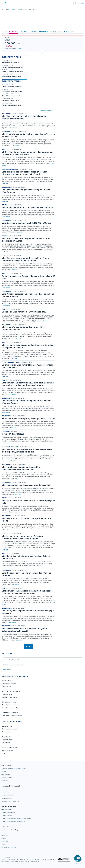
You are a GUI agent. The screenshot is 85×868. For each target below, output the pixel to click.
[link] (14, 769)
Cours (4, 32)
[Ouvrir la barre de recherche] (74, 3)
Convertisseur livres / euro (10, 713)
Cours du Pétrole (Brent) (9, 697)
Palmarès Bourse (7, 694)
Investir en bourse (7, 750)
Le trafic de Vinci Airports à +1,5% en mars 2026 (24, 312)
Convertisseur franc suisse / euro (12, 716)
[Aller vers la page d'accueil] (6, 3)
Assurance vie (6, 737)
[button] (2, 3)
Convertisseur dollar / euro (10, 705)
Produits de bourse (66, 32)
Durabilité (33, 32)
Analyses (23, 32)
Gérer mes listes (8, 669)
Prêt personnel (6, 743)
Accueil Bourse (6, 681)
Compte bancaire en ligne (10, 729)
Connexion (81, 3)
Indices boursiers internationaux (12, 691)
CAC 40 (19, 48)
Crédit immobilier (7, 740)
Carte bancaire (6, 732)
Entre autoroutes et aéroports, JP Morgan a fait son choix (28, 419)
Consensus (44, 32)
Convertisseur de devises (10, 702)
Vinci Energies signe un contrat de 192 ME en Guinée (26, 223)
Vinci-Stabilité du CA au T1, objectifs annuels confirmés (28, 208)
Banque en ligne (7, 726)
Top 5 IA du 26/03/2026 (14, 434)
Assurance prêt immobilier (10, 747)
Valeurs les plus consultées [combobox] (13, 660)
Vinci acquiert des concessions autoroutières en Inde (26, 485)
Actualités (13, 32)
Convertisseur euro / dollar (10, 708)
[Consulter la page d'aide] (76, 3)
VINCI (7, 40)
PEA (3, 753)
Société (53, 32)
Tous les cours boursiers (9, 684)
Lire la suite (14, 128)
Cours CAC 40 (6, 686)
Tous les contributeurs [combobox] (47, 110)
